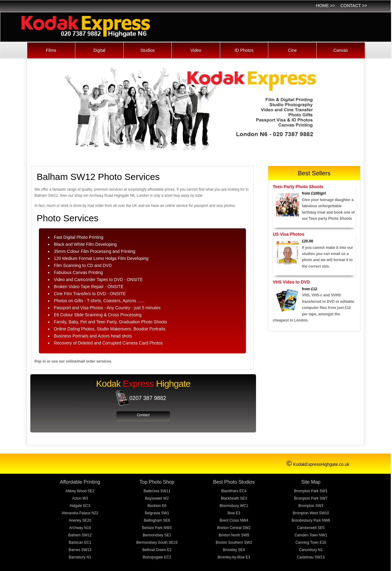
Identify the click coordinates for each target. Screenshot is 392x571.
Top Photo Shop (157, 482)
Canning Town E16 (311, 542)
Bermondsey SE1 (157, 535)
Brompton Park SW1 (311, 491)
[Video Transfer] (287, 300)
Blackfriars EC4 (234, 491)
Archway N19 (80, 528)
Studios (148, 50)
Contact (143, 415)
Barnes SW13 (80, 550)
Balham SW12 (80, 535)
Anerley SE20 (80, 520)
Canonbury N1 (311, 550)
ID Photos (244, 50)
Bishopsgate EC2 (157, 557)
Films (51, 50)
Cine (292, 50)
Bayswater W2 (157, 498)
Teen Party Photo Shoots (298, 187)
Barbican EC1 (80, 542)
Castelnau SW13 (311, 557)
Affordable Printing (80, 482)
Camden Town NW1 (311, 535)
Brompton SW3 (311, 506)
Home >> (326, 6)
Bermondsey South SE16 (157, 542)
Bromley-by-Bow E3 (234, 557)
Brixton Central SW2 (234, 528)
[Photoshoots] (287, 205)
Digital (99, 50)
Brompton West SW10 (311, 513)
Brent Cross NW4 (234, 520)
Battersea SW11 (157, 491)
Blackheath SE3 (234, 498)
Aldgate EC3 (80, 506)
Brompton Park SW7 (311, 498)
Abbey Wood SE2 (80, 491)
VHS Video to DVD (291, 282)
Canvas (341, 50)
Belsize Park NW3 (157, 528)
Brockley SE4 (234, 550)
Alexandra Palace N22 (80, 513)
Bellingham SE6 (157, 520)
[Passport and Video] (287, 253)
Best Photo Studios (234, 482)
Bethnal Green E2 (157, 550)
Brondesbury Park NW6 (311, 520)
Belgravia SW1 (157, 513)
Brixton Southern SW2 (234, 542)
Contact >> (354, 6)
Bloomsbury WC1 (234, 506)
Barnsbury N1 (80, 557)
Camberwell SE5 (311, 528)
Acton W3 (80, 498)
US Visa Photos (289, 234)
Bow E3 (234, 513)
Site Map (311, 482)
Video (196, 50)
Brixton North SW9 (234, 535)
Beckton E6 (157, 506)
